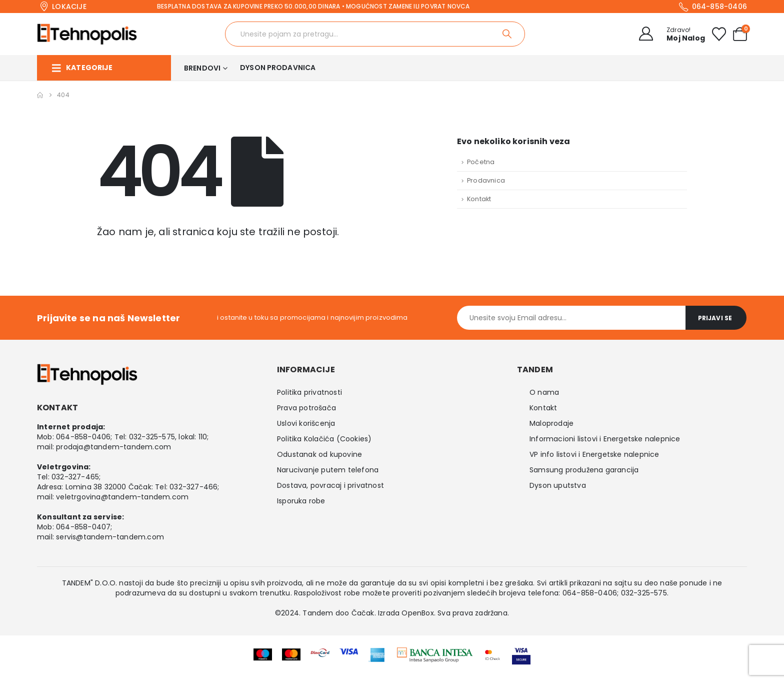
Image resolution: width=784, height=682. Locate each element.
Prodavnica (486, 180)
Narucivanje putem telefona (328, 470)
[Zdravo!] (669, 34)
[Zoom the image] (435, 654)
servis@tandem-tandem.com (110, 537)
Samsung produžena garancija (584, 470)
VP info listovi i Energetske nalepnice (594, 454)
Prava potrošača (306, 408)
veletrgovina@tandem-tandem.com (122, 497)
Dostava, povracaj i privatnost (330, 485)
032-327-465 (75, 477)
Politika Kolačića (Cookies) (324, 439)
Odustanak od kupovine (319, 454)
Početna (481, 162)
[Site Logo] (87, 34)
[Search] (508, 34)
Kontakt (479, 199)
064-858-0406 (83, 437)
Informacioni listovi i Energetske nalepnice (605, 439)
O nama (544, 392)
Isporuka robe (301, 501)
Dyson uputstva (558, 485)
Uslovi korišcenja (306, 423)
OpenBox (417, 613)
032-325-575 (152, 437)
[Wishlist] (719, 34)
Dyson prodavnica (278, 68)
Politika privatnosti (309, 392)
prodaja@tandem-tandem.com (113, 447)
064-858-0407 (83, 527)
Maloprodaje (551, 423)
